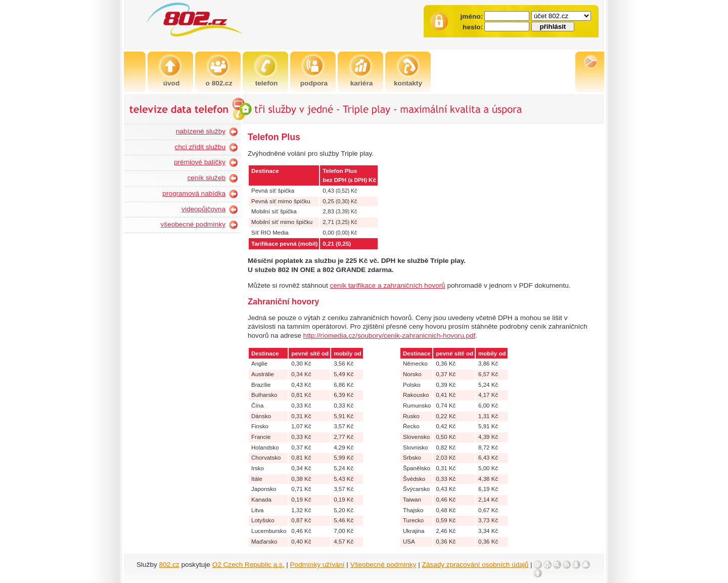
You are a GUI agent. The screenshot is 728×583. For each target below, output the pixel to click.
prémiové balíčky (200, 162)
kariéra (362, 83)
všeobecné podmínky (193, 224)
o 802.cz (219, 83)
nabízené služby (201, 131)
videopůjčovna (203, 209)
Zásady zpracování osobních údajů (475, 565)
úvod (171, 83)
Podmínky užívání (317, 565)
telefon (267, 83)
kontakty (408, 83)
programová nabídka (194, 193)
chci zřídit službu (200, 147)
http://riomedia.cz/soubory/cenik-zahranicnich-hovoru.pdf (390, 335)
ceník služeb (206, 178)
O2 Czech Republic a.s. (248, 565)
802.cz (169, 565)
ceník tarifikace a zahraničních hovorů (387, 285)
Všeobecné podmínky (383, 565)
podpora (314, 83)
